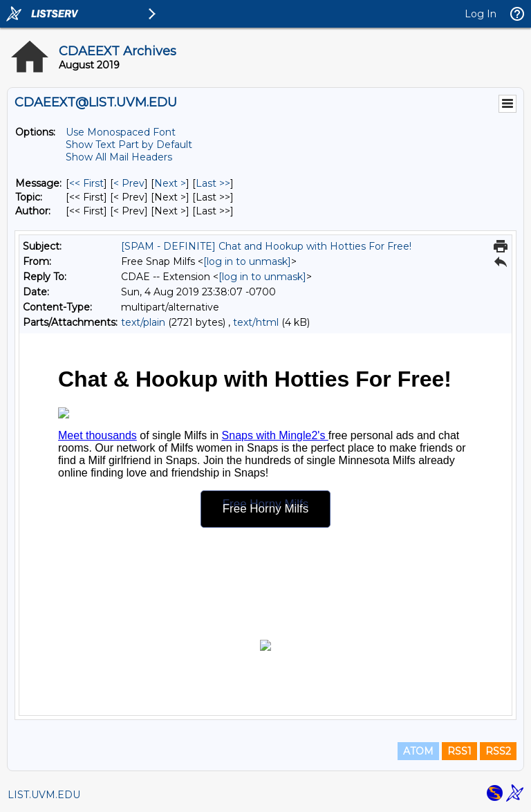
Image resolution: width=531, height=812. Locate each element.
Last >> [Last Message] (213, 183)
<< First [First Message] (86, 183)
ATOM (418, 751)
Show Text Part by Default (129, 145)
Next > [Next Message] (170, 183)
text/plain (143, 322)
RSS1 (459, 751)
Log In (481, 14)
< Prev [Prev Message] (129, 183)
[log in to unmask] (247, 261)
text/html (256, 322)
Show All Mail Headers (119, 157)
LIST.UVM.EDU (44, 795)
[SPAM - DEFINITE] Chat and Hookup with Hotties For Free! (266, 246)
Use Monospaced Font (121, 132)
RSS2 (498, 751)
